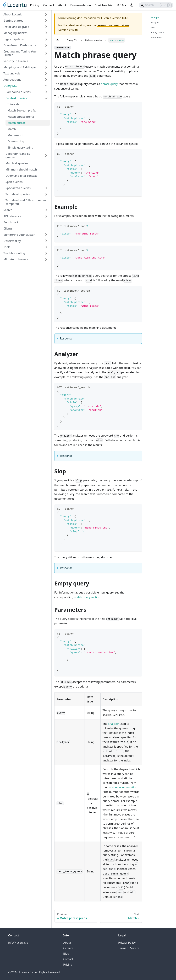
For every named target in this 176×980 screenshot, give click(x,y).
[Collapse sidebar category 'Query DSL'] (46, 86)
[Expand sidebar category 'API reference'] (46, 216)
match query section (87, 597)
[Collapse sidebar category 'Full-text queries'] (46, 98)
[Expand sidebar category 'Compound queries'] (46, 92)
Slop (153, 27)
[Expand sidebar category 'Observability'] (46, 241)
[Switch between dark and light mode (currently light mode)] (131, 5)
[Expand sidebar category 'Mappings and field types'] (46, 67)
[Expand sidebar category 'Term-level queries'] (46, 194)
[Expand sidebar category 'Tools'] (46, 247)
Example (155, 17)
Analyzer (155, 22)
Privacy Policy (127, 943)
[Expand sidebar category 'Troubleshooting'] (46, 253)
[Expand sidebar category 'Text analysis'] (46, 73)
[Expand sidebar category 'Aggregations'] (46, 80)
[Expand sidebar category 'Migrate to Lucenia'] (46, 259)
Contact (68, 959)
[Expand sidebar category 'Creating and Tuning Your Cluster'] (46, 53)
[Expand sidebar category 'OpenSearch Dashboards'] (46, 45)
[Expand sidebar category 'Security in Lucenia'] (46, 61)
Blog (66, 954)
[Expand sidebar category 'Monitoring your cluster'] (46, 235)
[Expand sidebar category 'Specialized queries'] (46, 188)
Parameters (157, 37)
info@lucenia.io (18, 943)
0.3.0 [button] (120, 5)
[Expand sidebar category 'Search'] (46, 210)
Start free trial (104, 5)
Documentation (81, 5)
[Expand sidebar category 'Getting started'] (46, 21)
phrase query (109, 84)
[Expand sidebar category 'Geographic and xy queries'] (46, 155)
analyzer (113, 724)
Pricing (35, 5)
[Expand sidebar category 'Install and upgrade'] (46, 27)
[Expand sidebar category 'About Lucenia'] (46, 14)
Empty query (157, 32)
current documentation (113, 25)
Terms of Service (129, 948)
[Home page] (58, 40)
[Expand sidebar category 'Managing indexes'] (46, 33)
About (62, 5)
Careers (68, 948)
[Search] (156, 5)
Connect (49, 5)
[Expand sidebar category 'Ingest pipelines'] (46, 39)
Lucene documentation (122, 787)
